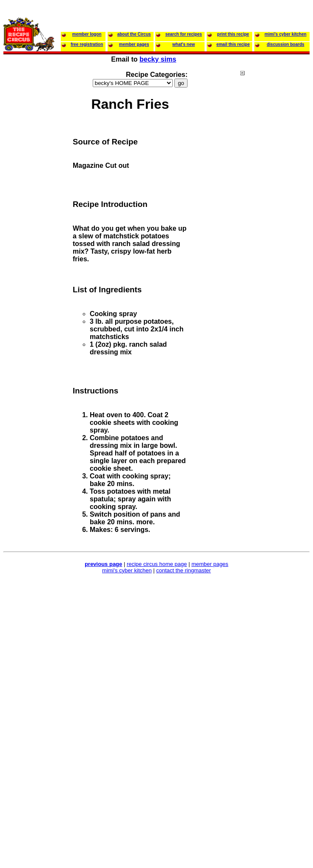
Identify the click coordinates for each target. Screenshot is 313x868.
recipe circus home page (157, 564)
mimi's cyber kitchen (127, 570)
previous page (103, 564)
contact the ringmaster (184, 570)
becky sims (158, 59)
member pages (210, 564)
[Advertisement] (274, 233)
